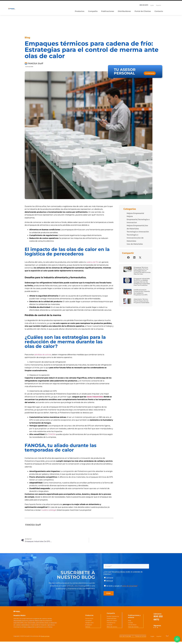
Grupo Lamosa (45, 639)
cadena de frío (92, 262)
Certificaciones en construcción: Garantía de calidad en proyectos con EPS (142, 292)
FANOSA (52, 434)
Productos (80, 11)
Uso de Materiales (135, 244)
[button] (128, 257)
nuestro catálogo (49, 510)
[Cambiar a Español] (159, 5)
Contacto (159, 11)
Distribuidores (124, 11)
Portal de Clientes (143, 11)
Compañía (93, 11)
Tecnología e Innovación (138, 232)
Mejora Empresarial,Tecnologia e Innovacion (138, 219)
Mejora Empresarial (135, 213)
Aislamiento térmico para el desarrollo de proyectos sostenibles (141, 301)
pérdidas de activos (43, 355)
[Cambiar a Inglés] (152, 5)
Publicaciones (108, 11)
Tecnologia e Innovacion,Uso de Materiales (135, 238)
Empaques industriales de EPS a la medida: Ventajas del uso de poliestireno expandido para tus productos (142, 282)
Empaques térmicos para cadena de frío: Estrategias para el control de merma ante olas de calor (142, 271)
